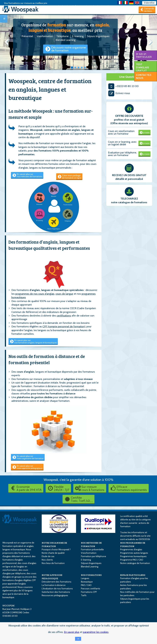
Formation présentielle (92, 549)
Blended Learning (65, 40)
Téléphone (62, 36)
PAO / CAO (86, 585)
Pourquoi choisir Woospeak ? (56, 549)
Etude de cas (48, 556)
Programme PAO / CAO (132, 560)
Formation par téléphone (93, 556)
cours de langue (64, 294)
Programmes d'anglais (131, 549)
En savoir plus (72, 632)
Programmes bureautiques (133, 556)
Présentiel (27, 36)
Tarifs (84, 595)
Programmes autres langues (134, 553)
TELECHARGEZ (129, 199)
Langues (85, 578)
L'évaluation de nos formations (57, 589)
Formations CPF (89, 592)
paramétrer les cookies (96, 632)
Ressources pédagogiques (55, 595)
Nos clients (47, 560)
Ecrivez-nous (119, 93)
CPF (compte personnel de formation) (64, 326)
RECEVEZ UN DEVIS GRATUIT (129, 175)
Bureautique (87, 582)
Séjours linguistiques (98, 36)
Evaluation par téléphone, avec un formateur (122, 154)
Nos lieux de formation (53, 563)
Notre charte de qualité (53, 553)
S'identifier (149, 3)
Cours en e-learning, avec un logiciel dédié (122, 143)
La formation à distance (54, 585)
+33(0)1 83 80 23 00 (123, 86)
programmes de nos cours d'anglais (35, 294)
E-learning (78, 36)
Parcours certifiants (91, 589)
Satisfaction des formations (56, 592)
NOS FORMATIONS (91, 575)
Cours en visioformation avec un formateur (121, 132)
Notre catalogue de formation (135, 563)
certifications (64, 316)
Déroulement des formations (57, 582)
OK (78, 639)
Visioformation (45, 36)
